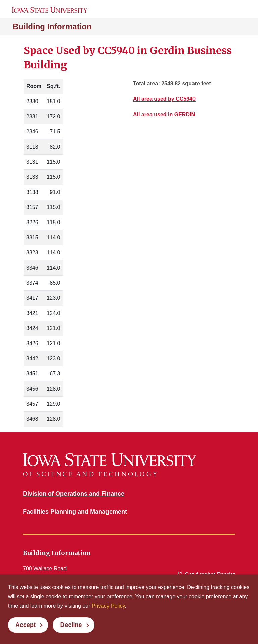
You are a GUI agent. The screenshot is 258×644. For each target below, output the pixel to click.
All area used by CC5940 (164, 99)
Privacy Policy (108, 606)
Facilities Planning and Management (75, 512)
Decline (71, 625)
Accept (26, 625)
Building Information (52, 26)
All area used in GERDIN (164, 114)
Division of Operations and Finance (74, 494)
